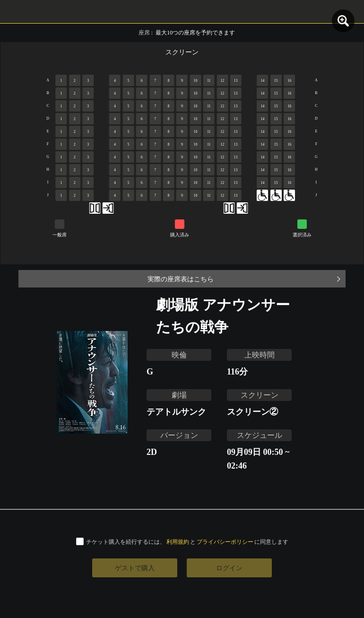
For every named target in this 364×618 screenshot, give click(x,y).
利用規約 (178, 542)
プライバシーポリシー (225, 542)
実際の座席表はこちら (181, 279)
